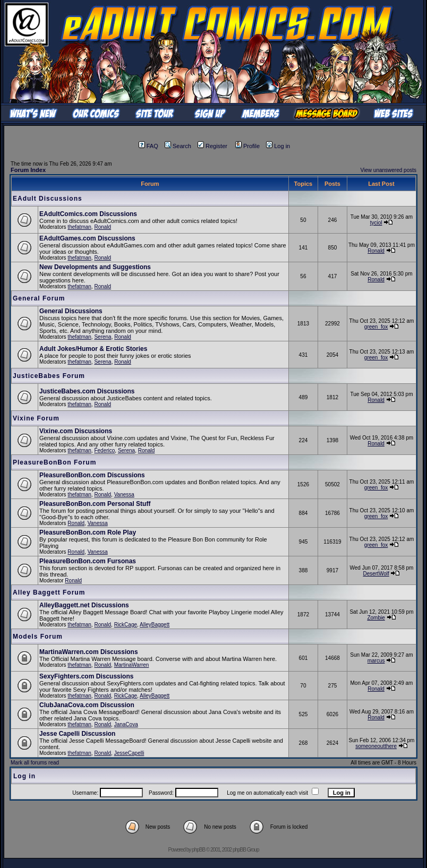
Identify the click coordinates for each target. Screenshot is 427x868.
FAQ (148, 146)
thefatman (79, 227)
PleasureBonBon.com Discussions (92, 475)
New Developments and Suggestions (95, 267)
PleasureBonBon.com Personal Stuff (95, 504)
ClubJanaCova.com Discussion (87, 705)
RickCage (126, 625)
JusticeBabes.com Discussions (87, 391)
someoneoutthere (376, 746)
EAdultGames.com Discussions (87, 238)
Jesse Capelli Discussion (77, 734)
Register (212, 146)
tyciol (376, 223)
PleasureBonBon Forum (54, 462)
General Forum (39, 298)
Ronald (103, 227)
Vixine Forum (36, 418)
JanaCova (126, 724)
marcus (376, 661)
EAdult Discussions (48, 199)
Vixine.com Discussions (76, 431)
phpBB (198, 850)
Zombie (376, 618)
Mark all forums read (35, 763)
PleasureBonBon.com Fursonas (88, 561)
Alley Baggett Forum (49, 592)
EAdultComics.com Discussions (88, 214)
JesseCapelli (129, 753)
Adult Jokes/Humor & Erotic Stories (93, 349)
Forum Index (28, 170)
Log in (278, 146)
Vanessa (124, 495)
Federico (104, 450)
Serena (103, 337)
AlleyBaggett (155, 625)
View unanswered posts (388, 170)
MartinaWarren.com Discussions (89, 652)
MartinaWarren (132, 665)
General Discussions (71, 311)
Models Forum (38, 637)
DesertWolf (376, 574)
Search (178, 146)
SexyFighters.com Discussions (86, 676)
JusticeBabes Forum (49, 376)
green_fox (376, 327)
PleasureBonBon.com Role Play (88, 532)
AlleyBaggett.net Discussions (84, 605)
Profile (247, 146)
